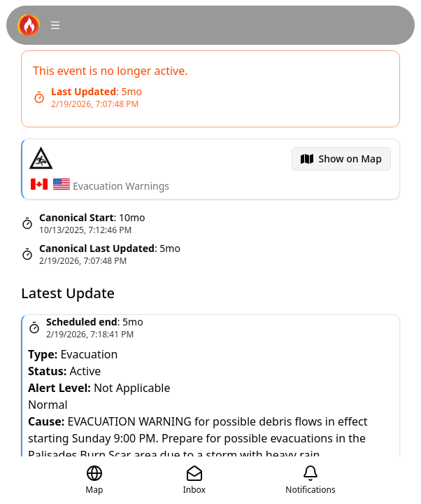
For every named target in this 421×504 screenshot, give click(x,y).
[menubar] (341, 159)
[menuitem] (341, 159)
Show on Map (350, 159)
